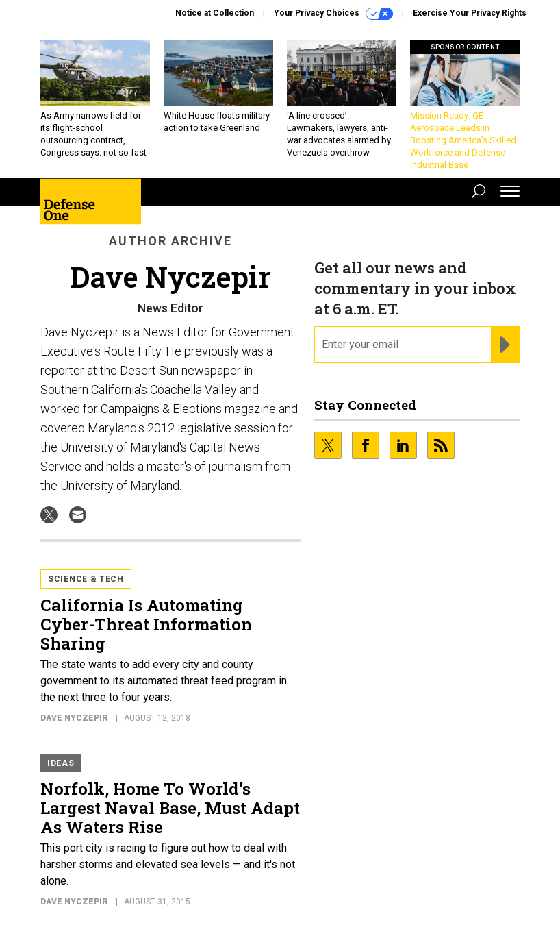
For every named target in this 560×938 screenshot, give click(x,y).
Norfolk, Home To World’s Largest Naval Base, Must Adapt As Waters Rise (170, 808)
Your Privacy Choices (333, 14)
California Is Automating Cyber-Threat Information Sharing (146, 624)
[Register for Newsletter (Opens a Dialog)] (505, 345)
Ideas (61, 763)
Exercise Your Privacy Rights (470, 13)
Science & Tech (86, 579)
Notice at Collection (215, 13)
